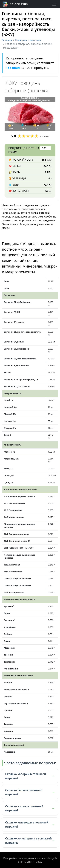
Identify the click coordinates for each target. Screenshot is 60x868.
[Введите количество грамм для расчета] (45, 148)
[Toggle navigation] (54, 4)
